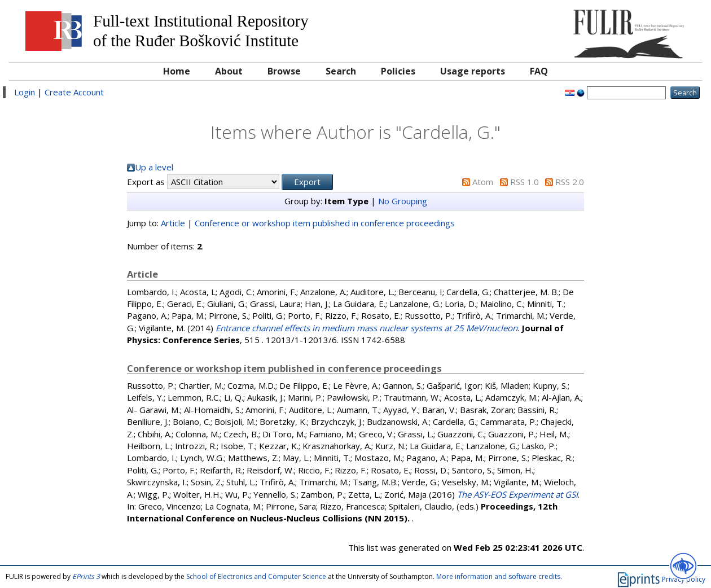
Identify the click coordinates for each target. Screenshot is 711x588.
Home (177, 71)
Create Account (74, 92)
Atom (483, 182)
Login (25, 92)
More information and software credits (498, 576)
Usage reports (473, 71)
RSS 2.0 (570, 182)
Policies (398, 71)
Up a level (154, 167)
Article (173, 223)
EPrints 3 (86, 576)
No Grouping (403, 201)
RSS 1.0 (525, 182)
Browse (284, 71)
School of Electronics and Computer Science (256, 576)
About (229, 71)
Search (341, 71)
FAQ (539, 71)
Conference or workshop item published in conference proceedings (325, 223)
